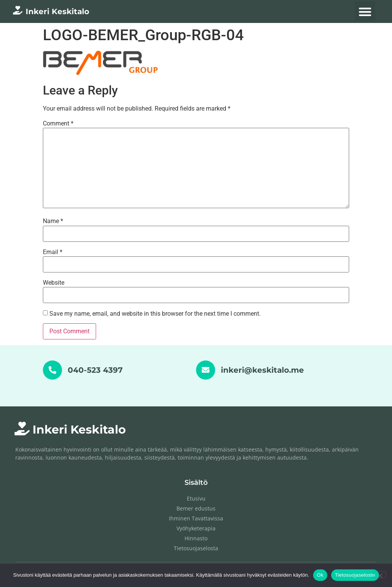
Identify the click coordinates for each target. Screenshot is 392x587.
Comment (58, 124)
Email (53, 252)
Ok (320, 575)
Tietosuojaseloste (355, 575)
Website (54, 283)
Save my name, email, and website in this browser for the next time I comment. (155, 314)
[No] (380, 575)
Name (53, 221)
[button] (365, 12)
